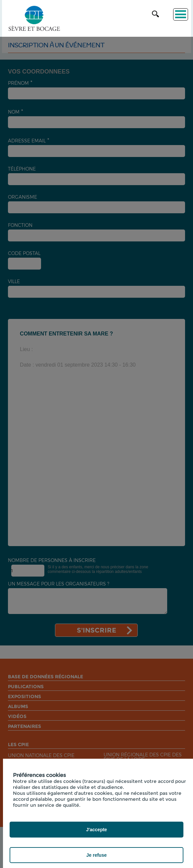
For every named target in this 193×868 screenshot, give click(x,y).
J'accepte (96, 830)
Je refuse (96, 855)
